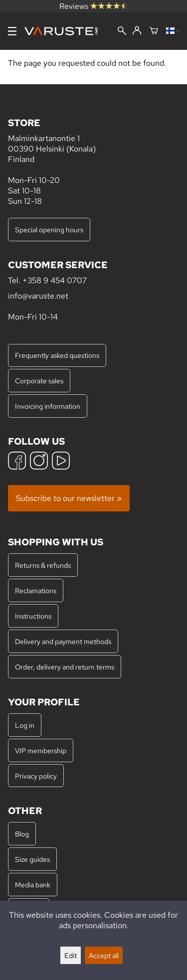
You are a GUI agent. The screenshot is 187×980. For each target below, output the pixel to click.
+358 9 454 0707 (55, 280)
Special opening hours (49, 230)
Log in (25, 725)
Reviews (93, 6)
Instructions (33, 616)
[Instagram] (39, 462)
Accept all (104, 955)
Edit (71, 955)
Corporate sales (39, 381)
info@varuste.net (38, 296)
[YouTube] (61, 462)
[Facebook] (17, 462)
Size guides (32, 859)
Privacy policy (36, 776)
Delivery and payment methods (63, 641)
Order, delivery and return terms (65, 667)
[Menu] (12, 31)
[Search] (122, 32)
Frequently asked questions (57, 355)
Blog (22, 834)
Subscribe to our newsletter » (69, 498)
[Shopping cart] (154, 31)
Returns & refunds (43, 565)
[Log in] (137, 31)
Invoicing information (48, 406)
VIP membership (41, 750)
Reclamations (36, 590)
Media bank (33, 885)
